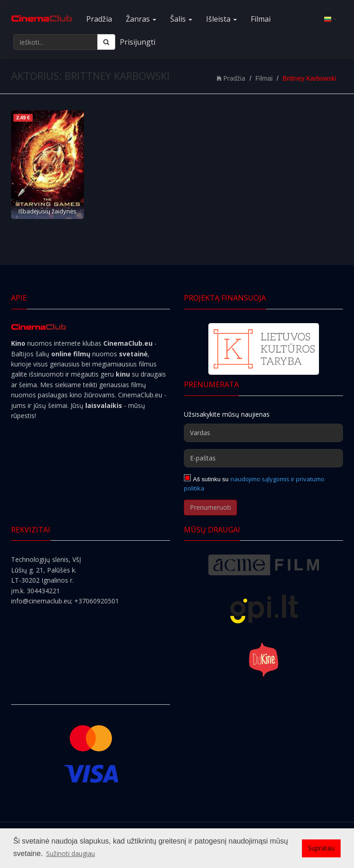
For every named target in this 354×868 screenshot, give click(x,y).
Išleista (221, 19)
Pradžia (99, 19)
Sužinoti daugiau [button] (71, 853)
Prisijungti (138, 42)
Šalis (181, 19)
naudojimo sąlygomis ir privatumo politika (254, 484)
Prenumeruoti (210, 507)
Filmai (261, 19)
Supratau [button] (321, 848)
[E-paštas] (263, 458)
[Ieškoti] (106, 42)
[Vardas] (263, 433)
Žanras (141, 19)
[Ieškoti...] (56, 42)
